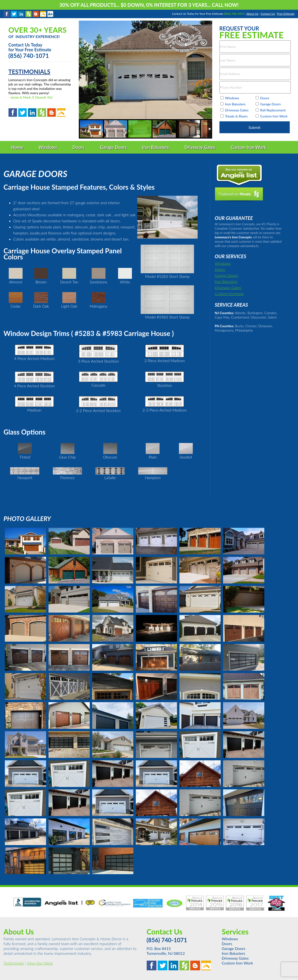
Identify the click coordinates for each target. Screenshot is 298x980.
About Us (252, 14)
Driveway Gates (228, 287)
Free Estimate (286, 14)
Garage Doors (226, 275)
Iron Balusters (226, 281)
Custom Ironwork (229, 293)
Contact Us (268, 14)
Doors (220, 269)
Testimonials (14, 963)
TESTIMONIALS (29, 72)
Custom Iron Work (238, 963)
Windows (223, 263)
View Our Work (40, 963)
